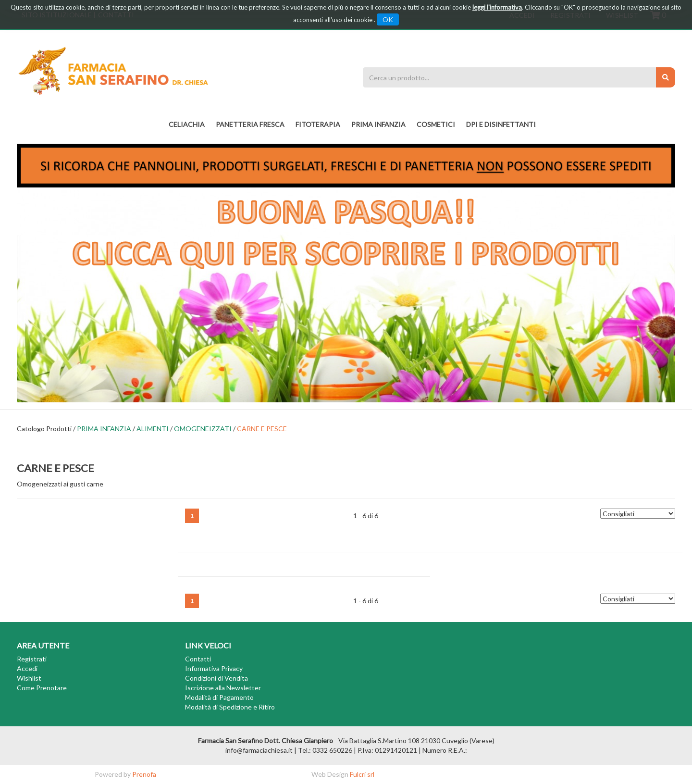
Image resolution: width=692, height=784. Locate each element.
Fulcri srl (362, 774)
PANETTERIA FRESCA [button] (250, 124)
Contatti (198, 659)
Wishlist (29, 678)
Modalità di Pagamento (219, 697)
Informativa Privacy (214, 668)
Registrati (32, 659)
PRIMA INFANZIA (104, 429)
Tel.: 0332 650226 (325, 750)
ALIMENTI (153, 429)
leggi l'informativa (497, 7)
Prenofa (144, 774)
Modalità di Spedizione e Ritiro (230, 707)
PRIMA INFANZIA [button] (378, 124)
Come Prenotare (42, 688)
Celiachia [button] (187, 124)
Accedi (27, 668)
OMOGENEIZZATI (203, 429)
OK (388, 19)
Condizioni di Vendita (216, 678)
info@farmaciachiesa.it (259, 750)
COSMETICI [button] (436, 124)
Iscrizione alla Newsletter (223, 688)
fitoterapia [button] (318, 124)
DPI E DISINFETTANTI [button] (501, 124)
